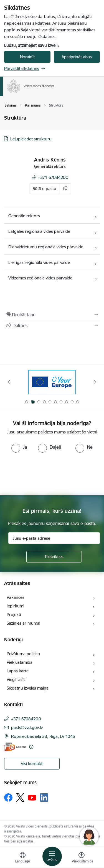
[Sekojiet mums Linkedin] (44, 798)
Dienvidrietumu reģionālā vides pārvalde (46, 247)
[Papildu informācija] (31, 747)
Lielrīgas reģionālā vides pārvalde (40, 262)
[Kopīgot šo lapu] (52, 325)
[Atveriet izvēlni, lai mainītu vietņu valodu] (22, 858)
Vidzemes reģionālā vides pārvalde (40, 278)
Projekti (14, 615)
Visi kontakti (32, 764)
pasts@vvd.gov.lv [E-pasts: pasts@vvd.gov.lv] (27, 727)
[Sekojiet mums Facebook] (8, 798)
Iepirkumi (15, 606)
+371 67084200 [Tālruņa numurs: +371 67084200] (26, 719)
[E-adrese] (15, 747)
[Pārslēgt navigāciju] (52, 856)
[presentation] (46, 473)
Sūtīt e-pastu (45, 189)
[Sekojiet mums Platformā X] (20, 798)
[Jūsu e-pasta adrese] (54, 538)
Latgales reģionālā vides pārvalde (39, 231)
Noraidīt (27, 57)
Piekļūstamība (20, 662)
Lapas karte (18, 671)
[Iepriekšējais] (9, 382)
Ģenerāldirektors (24, 216)
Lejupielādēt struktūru (31, 139)
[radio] (19, 447)
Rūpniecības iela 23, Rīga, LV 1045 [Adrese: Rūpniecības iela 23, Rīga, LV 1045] (43, 736)
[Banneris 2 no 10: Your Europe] (52, 382)
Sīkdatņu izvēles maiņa (28, 688)
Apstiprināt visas (77, 57)
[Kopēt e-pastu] (65, 189)
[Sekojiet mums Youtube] (32, 797)
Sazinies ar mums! (23, 623)
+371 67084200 (53, 177)
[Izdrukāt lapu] (52, 315)
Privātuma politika (23, 654)
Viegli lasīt (16, 679)
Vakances (16, 597)
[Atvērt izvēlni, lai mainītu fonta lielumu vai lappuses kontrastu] (82, 858)
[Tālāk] (95, 382)
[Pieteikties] (54, 557)
